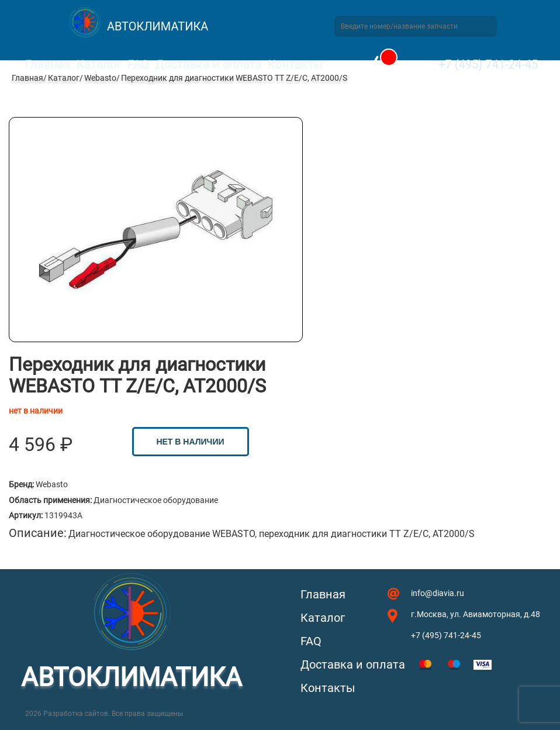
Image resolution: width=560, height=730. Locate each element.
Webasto (100, 78)
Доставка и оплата (208, 64)
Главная (48, 64)
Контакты (295, 64)
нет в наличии (190, 442)
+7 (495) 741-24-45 (488, 64)
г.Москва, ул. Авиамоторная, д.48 (476, 614)
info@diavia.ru (438, 593)
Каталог (99, 64)
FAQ (138, 64)
